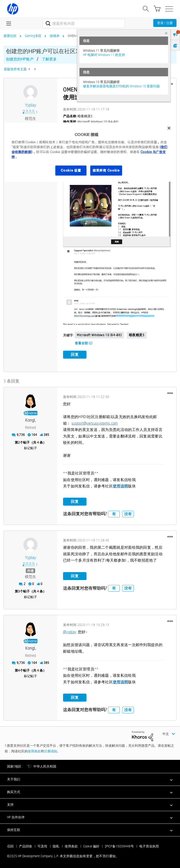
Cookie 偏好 (91, 846)
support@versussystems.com (95, 423)
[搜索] (84, 23)
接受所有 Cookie (106, 170)
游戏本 (55, 36)
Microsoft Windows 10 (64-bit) (99, 335)
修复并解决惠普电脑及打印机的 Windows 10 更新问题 (121, 86)
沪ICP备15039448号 (119, 846)
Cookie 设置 (71, 170)
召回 (10, 846)
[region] (90, 152)
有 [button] (114, 514)
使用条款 (34, 751)
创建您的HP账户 (20, 59)
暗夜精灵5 (137, 335)
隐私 (56, 846)
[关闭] (169, 128)
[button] (117, 200)
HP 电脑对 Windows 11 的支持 (104, 55)
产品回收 (26, 846)
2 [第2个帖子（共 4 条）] (19, 442)
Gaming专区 (33, 36)
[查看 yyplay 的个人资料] (30, 105)
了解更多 (49, 59)
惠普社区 (10, 36)
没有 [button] (128, 514)
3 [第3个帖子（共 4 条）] (19, 591)
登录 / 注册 (165, 23)
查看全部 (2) (84, 343)
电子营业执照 (149, 846)
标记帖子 (30, 448)
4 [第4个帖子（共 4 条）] (19, 670)
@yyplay (70, 632)
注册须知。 (52, 751)
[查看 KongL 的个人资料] (30, 420)
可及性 (42, 846)
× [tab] (166, 33)
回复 (75, 355)
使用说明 (120, 486)
